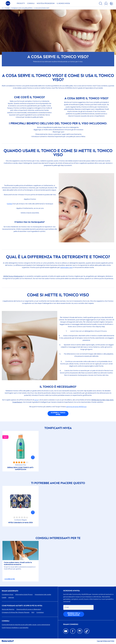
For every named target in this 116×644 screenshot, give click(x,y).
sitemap (11, 597)
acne (36, 400)
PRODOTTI (21, 3)
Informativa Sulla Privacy (24, 594)
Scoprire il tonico (58, 414)
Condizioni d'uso (8, 594)
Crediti (4, 597)
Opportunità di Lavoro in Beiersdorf (29, 609)
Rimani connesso (71, 624)
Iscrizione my (72, 591)
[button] (33, 457)
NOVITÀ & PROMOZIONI (46, 3)
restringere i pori (66, 267)
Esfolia (10, 204)
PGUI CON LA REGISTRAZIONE (74, 614)
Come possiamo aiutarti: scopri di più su (22, 606)
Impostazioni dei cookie (43, 594)
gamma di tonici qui (76, 407)
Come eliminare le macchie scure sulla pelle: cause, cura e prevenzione (26, 625)
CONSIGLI (31, 3)
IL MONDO (63, 3)
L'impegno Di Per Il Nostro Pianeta (16, 612)
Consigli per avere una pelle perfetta (22, 8)
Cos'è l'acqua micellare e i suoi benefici (15, 628)
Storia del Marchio (8, 609)
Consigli (7, 8)
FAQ (33, 612)
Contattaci (40, 612)
